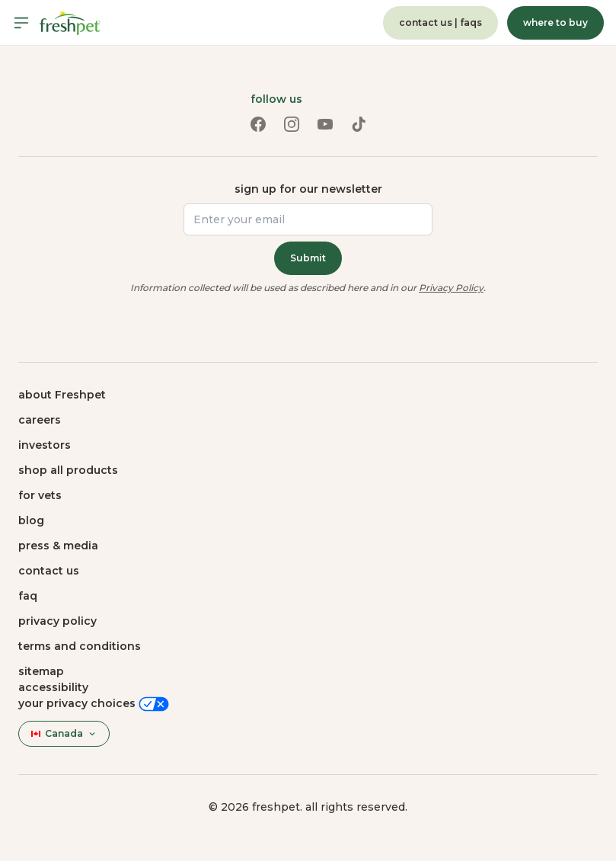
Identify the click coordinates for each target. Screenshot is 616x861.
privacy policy (57, 621)
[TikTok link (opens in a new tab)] (359, 124)
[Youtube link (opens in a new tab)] (325, 124)
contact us (49, 571)
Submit (308, 258)
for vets (40, 495)
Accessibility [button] (53, 687)
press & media (58, 546)
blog (31, 520)
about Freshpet (62, 395)
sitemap (41, 671)
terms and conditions (80, 646)
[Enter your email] (308, 219)
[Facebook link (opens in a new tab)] (258, 124)
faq (28, 596)
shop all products (68, 470)
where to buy (555, 22)
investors (45, 445)
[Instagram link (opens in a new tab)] (292, 124)
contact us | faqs (440, 22)
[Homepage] (70, 23)
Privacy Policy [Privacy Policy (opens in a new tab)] (451, 288)
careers (40, 420)
